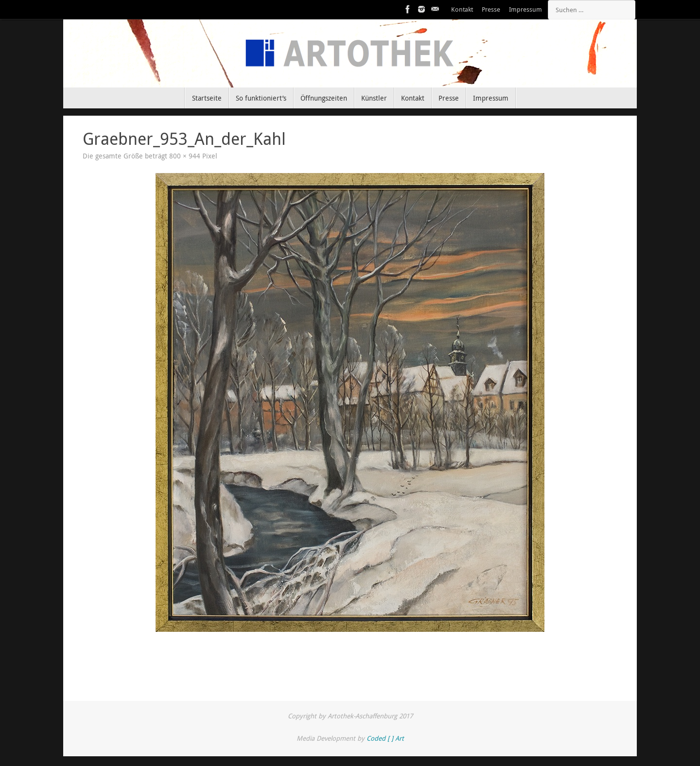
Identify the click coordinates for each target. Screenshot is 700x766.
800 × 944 (185, 156)
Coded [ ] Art (385, 738)
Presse (491, 9)
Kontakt (462, 9)
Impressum (525, 9)
